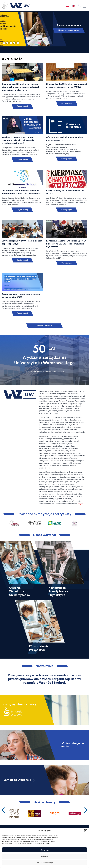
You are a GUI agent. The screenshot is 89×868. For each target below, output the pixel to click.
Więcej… (81, 504)
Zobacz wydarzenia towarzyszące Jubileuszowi (44, 371)
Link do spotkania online (69, 30)
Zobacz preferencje (44, 863)
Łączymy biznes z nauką (20, 704)
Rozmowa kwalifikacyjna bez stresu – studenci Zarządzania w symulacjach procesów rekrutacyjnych (21, 87)
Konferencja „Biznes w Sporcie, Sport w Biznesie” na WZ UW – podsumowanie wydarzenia (66, 244)
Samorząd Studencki (20, 780)
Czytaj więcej (22, 106)
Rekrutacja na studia (72, 745)
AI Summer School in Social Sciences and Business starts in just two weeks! (21, 192)
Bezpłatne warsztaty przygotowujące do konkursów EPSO (21, 296)
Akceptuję (44, 850)
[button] (86, 831)
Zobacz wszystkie (44, 326)
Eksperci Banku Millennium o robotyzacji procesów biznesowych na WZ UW (67, 86)
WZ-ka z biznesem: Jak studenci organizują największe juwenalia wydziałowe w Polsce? (18, 140)
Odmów (44, 856)
